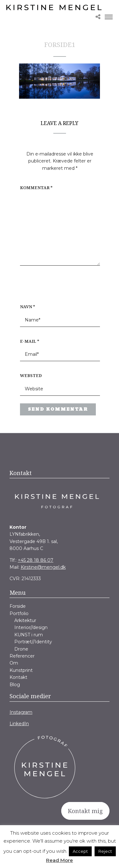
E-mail (30, 341)
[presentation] (61, 288)
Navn (28, 307)
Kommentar (36, 188)
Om (14, 663)
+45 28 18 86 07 (36, 560)
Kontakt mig (85, 811)
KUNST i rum (29, 635)
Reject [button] (105, 851)
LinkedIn (19, 724)
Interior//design (31, 627)
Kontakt (18, 677)
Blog (15, 685)
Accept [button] (80, 851)
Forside (18, 606)
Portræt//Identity (33, 642)
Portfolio (19, 613)
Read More (60, 860)
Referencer (22, 656)
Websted (31, 375)
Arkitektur (25, 620)
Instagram (21, 712)
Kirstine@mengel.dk (43, 567)
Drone (21, 649)
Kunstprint (21, 670)
